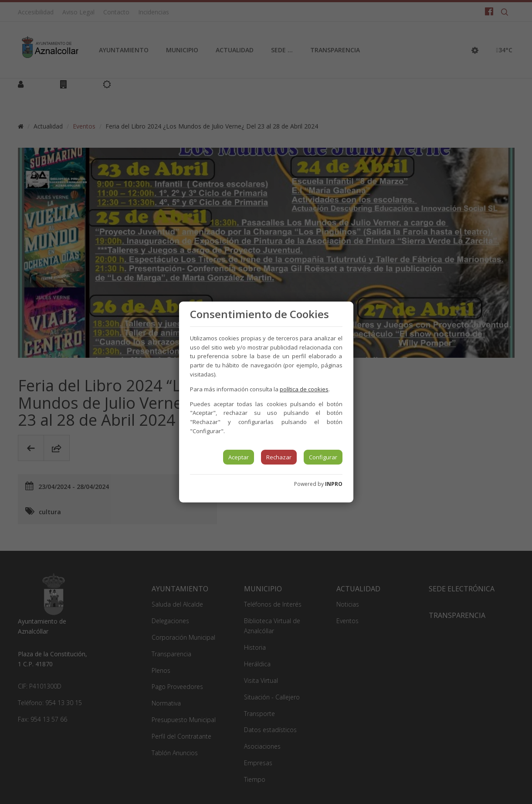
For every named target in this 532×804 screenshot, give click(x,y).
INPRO (334, 484)
